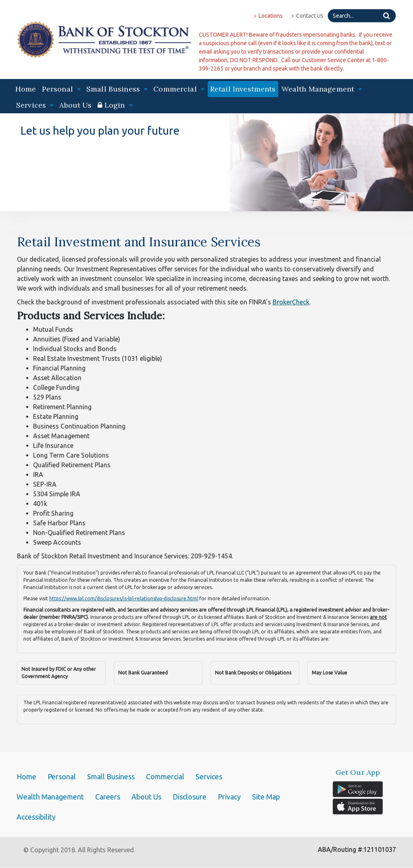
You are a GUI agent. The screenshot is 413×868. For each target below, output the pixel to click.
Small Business (111, 776)
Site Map (266, 797)
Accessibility (36, 817)
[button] (115, 105)
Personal (62, 776)
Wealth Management (50, 797)
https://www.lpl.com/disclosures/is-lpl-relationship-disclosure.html (124, 598)
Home (26, 89)
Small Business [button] (117, 89)
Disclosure (190, 797)
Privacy (229, 797)
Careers (108, 797)
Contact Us (308, 16)
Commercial (165, 776)
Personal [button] (61, 89)
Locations (268, 16)
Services (209, 776)
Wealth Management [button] (322, 89)
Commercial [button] (179, 89)
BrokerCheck (291, 302)
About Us (75, 105)
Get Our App (358, 772)
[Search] (362, 16)
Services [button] (35, 105)
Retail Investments (243, 89)
